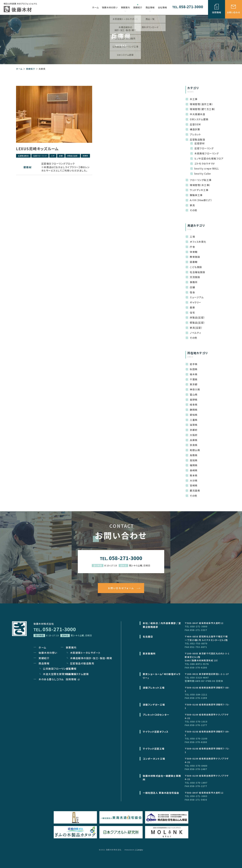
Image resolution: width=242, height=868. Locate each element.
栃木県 (194, 374)
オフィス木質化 (198, 242)
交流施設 (195, 277)
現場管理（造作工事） (201, 104)
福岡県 (194, 465)
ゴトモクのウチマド (205, 164)
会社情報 (71, 669)
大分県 (194, 480)
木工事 (194, 99)
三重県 (194, 420)
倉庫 (192, 307)
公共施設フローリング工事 (58, 669)
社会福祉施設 (197, 272)
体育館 (194, 252)
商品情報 (150, 9)
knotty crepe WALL (207, 168)
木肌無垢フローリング (207, 153)
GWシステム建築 (199, 119)
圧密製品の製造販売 (82, 663)
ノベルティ (196, 333)
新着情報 (71, 674)
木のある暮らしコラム (51, 679)
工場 (192, 237)
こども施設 (196, 267)
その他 (194, 210)
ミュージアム (197, 297)
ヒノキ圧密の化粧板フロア (209, 158)
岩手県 (194, 364)
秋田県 (194, 369)
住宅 (192, 313)
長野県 (194, 400)
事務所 (194, 282)
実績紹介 (31, 69)
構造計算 (195, 129)
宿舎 (192, 292)
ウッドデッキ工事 (199, 190)
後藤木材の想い (48, 653)
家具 (192, 205)
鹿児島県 (195, 490)
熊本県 (194, 475)
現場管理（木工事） (200, 185)
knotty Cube (203, 174)
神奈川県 (195, 389)
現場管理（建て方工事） (203, 109)
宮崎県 (194, 485)
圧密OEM (195, 124)
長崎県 (194, 470)
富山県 (194, 394)
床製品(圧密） (73, 156)
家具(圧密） (196, 328)
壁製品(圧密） (197, 323)
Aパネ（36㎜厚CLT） (201, 200)
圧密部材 (200, 143)
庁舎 (192, 247)
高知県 (194, 460)
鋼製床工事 (196, 195)
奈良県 (194, 445)
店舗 (61, 156)
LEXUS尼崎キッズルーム (37, 149)
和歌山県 (195, 450)
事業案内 (125, 9)
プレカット (195, 134)
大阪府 (194, 435)
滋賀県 (194, 425)
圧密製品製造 (23, 156)
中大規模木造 (197, 114)
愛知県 (194, 415)
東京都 (194, 384)
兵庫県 (85, 156)
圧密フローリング (40, 156)
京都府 (194, 430)
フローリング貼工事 (201, 180)
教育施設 (195, 257)
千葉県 (194, 379)
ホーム (19, 69)
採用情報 (73, 679)
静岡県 (194, 410)
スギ (53, 156)
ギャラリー (196, 302)
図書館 (194, 262)
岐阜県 (194, 405)
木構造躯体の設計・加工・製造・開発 (91, 658)
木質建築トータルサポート (85, 653)
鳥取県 (194, 455)
